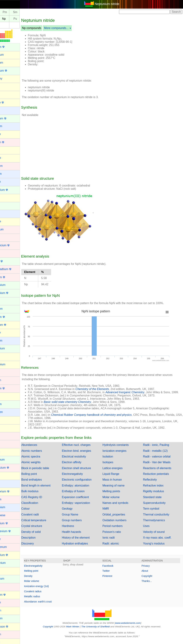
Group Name (79, 518)
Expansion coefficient (84, 500)
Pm (17, 12)
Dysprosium (10, 285)
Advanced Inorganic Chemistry (137, 392)
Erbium (7, 301)
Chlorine (8, 221)
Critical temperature (46, 523)
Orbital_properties (120, 518)
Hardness (77, 529)
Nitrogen (8, 610)
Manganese (10, 515)
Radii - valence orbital (160, 460)
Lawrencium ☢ (12, 468)
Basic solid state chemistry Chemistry (80, 405)
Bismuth (8, 134)
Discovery (40, 547)
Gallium (7, 356)
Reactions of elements (160, 471)
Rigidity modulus (156, 494)
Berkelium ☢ (11, 118)
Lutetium (8, 499)
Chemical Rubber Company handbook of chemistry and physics (104, 418)
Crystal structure (44, 529)
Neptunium (9, 579)
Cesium (7, 213)
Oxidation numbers (120, 523)
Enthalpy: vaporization (85, 506)
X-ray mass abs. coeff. (160, 541)
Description (41, 541)
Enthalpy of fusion (82, 494)
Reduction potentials (159, 477)
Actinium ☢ (10, 47)
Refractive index (156, 489)
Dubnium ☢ (10, 277)
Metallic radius (44, 600)
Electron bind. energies (86, 454)
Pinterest (113, 579)
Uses (149, 529)
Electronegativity (81, 477)
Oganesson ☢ (11, 627)
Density (40, 579)
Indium (7, 420)
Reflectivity (153, 483)
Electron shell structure (86, 471)
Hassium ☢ (10, 388)
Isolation (114, 460)
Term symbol (154, 512)
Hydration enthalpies (84, 547)
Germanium (10, 364)
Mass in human (118, 483)
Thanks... (150, 584)
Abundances (41, 448)
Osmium (8, 634)
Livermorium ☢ (12, 491)
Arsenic (7, 94)
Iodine (6, 428)
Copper (7, 253)
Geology (76, 512)
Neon (6, 571)
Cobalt (7, 237)
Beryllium (8, 126)
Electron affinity (81, 465)
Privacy (149, 569)
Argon (6, 86)
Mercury (8, 539)
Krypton (7, 452)
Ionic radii (115, 541)
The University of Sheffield (102, 630)
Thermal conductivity (159, 518)
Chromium (9, 229)
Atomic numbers (44, 454)
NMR (112, 512)
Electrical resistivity (83, 460)
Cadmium (9, 166)
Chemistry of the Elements (104, 389)
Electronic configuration (86, 483)
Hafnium (8, 380)
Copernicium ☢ (12, 245)
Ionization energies (120, 454)
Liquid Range (117, 477)
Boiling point (41, 477)
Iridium (7, 436)
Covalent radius (45, 595)
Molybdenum (11, 547)
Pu (27, 19)
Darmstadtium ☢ (13, 269)
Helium (7, 396)
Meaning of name (120, 489)
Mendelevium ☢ (13, 531)
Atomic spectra (43, 460)
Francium (8, 341)
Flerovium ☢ (10, 325)
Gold (6, 372)
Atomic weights (43, 465)
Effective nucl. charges (85, 448)
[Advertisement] (135, 53)
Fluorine (8, 332)
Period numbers (119, 529)
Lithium (7, 483)
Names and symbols (121, 506)
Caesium (8, 174)
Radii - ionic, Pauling (159, 448)
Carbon (7, 198)
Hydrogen (9, 412)
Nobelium (9, 618)
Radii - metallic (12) (158, 454)
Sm (27, 12)
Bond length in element (48, 489)
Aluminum (9, 63)
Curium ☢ (9, 261)
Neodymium (10, 563)
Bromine (8, 158)
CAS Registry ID (44, 500)
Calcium (8, 182)
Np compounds (44, 28)
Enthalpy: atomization (85, 489)
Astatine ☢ (9, 102)
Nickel (6, 587)
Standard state (155, 500)
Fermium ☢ (10, 317)
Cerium (7, 206)
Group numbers (81, 523)
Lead (6, 475)
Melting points (117, 494)
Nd (6, 12)
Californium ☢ (11, 190)
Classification (42, 506)
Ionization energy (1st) (49, 589)
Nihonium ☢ (10, 595)
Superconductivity (157, 506)
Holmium (8, 404)
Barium (7, 110)
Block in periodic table (47, 471)
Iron (5, 444)
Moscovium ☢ (11, 555)
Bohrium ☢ (9, 142)
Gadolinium (10, 348)
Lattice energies (119, 471)
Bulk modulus (42, 494)
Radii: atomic (117, 547)
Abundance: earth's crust (50, 605)
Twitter (112, 574)
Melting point (43, 574)
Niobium (8, 602)
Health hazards (81, 535)
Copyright (150, 579)
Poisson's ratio (118, 535)
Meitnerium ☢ (11, 523)
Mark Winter (79, 630)
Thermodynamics (157, 523)
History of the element (85, 541)
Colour (38, 512)
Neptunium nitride (113, 4)
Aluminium (9, 55)
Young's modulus (157, 547)
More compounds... (68, 28)
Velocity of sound (157, 535)
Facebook (114, 569)
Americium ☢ (11, 71)
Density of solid (43, 535)
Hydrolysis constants (122, 448)
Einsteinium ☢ (12, 293)
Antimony (8, 78)
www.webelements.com (134, 626)
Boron (6, 150)
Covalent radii (42, 518)
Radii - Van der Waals (160, 465)
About (148, 574)
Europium (9, 309)
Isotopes (114, 465)
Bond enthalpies (44, 483)
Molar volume (117, 500)
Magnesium (10, 507)
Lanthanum (10, 460)
